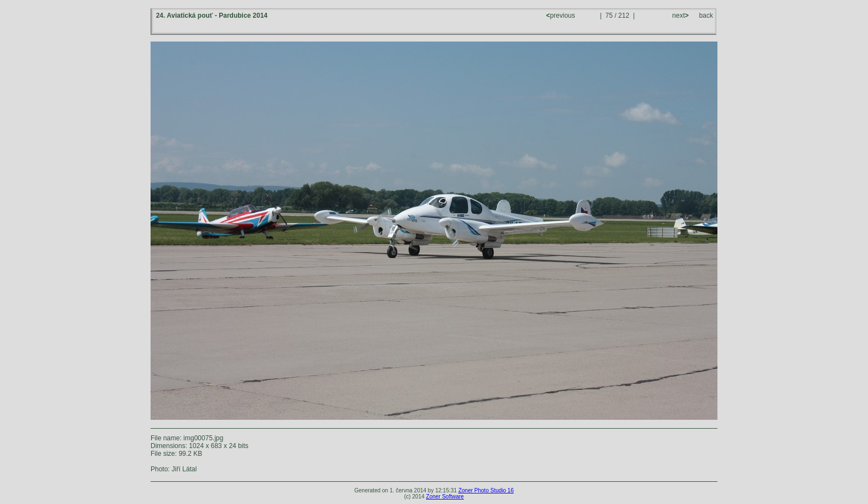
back (706, 16)
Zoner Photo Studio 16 (486, 490)
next (680, 16)
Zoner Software (445, 497)
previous (561, 16)
